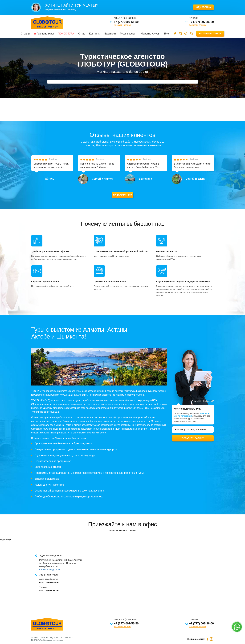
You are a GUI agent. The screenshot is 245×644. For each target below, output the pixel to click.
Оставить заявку (210, 34)
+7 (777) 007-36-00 (201, 22)
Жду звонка (203, 7)
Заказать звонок (122, 25)
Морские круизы (150, 34)
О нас (82, 34)
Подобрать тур (122, 195)
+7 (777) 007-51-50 (126, 22)
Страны (25, 34)
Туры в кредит (128, 34)
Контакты (95, 34)
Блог (167, 34)
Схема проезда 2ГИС (50, 570)
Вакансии (110, 34)
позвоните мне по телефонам (192, 415)
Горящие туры (44, 34)
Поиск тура (66, 34)
